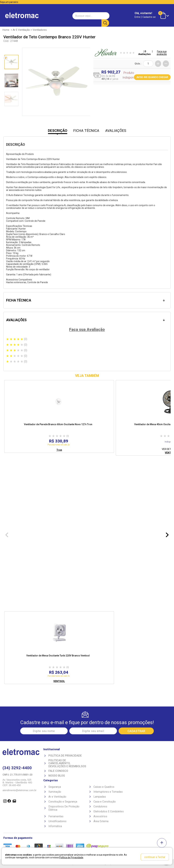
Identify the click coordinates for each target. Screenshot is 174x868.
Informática (55, 826)
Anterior (11, 51)
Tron (59, 449)
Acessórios (100, 816)
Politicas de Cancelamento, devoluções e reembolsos (67, 763)
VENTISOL (59, 681)
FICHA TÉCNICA (86, 130)
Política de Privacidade (65, 755)
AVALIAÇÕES (116, 130)
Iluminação (55, 791)
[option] (59, 416)
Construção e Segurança (63, 801)
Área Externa (101, 821)
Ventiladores (40, 30)
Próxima (11, 113)
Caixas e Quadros (104, 786)
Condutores (100, 806)
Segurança (55, 786)
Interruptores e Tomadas (108, 791)
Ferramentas (56, 816)
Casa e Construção (105, 801)
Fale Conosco (58, 771)
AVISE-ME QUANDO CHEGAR (152, 77)
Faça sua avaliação (162, 52)
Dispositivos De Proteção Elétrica (64, 808)
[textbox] (90, 14)
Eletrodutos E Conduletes (109, 811)
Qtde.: (138, 63)
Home (6, 30)
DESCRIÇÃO (58, 130)
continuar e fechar (155, 857)
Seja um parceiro (9, 2)
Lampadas (100, 796)
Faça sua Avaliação (87, 329)
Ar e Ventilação (21, 30)
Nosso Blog (57, 775)
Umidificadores (57, 821)
